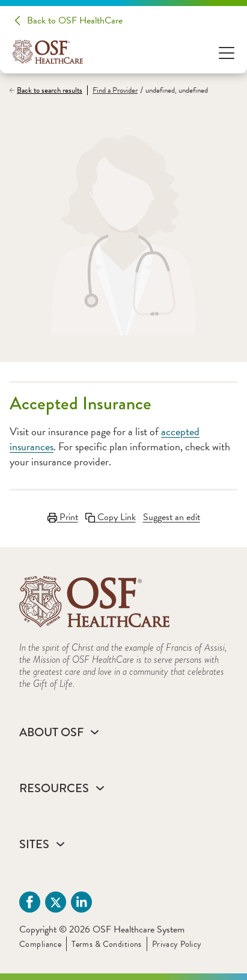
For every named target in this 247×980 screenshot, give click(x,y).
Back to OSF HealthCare (75, 20)
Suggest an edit (172, 517)
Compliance (40, 944)
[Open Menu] (227, 52)
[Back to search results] (48, 90)
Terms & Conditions (107, 944)
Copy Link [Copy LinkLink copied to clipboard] (111, 517)
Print (63, 517)
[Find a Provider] (112, 91)
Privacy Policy (177, 944)
